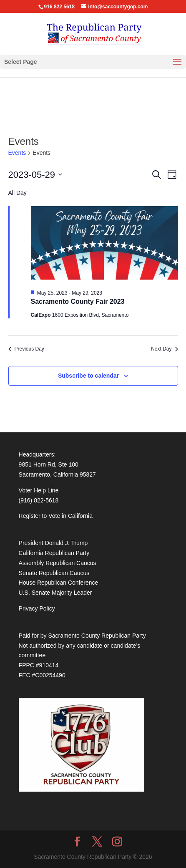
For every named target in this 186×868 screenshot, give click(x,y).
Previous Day (26, 349)
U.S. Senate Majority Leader (55, 593)
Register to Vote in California (56, 516)
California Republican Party (54, 553)
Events (17, 153)
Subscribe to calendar (88, 376)
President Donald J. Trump (53, 543)
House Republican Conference (59, 583)
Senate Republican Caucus (54, 573)
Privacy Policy (37, 608)
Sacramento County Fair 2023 (78, 302)
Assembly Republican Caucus (58, 563)
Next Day (164, 349)
